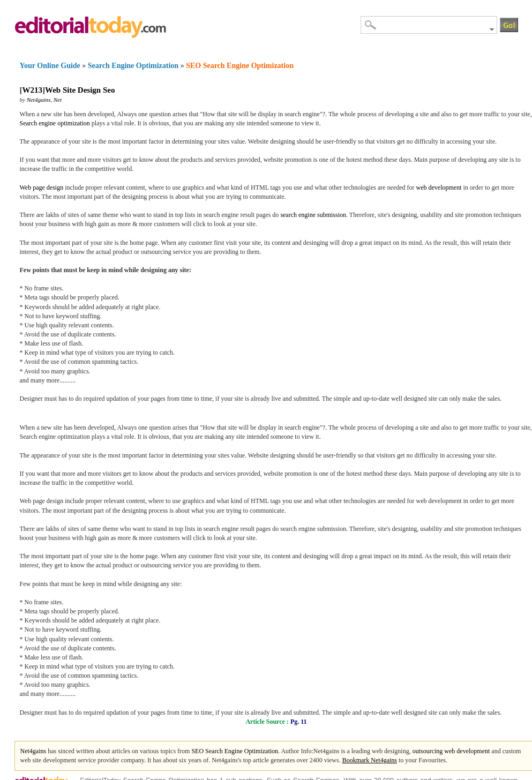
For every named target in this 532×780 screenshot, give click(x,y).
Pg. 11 (299, 722)
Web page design (42, 187)
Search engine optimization (55, 123)
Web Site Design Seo (80, 90)
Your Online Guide (50, 66)
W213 (33, 90)
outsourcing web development (451, 751)
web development (439, 187)
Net (58, 100)
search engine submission (313, 215)
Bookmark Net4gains (370, 760)
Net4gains (39, 100)
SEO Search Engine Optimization (240, 66)
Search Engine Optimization (133, 66)
